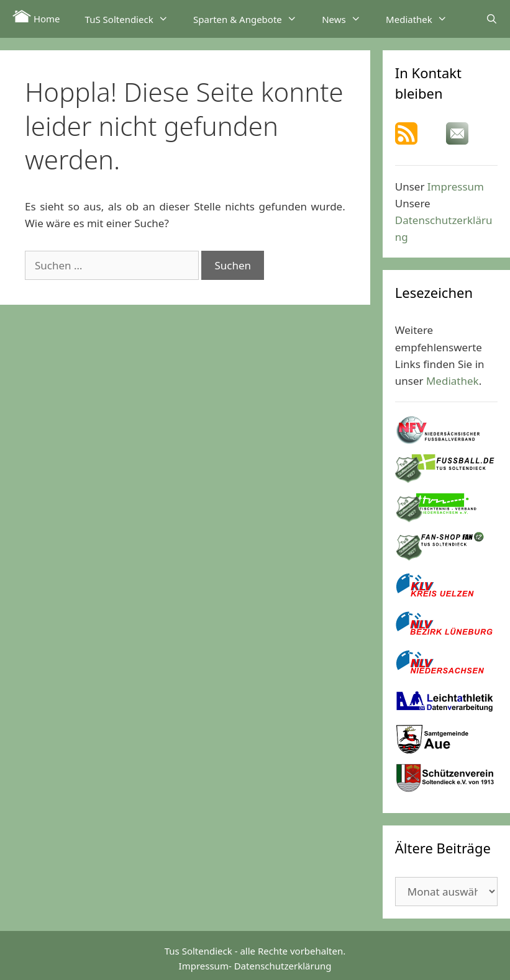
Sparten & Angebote (251, 19)
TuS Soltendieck (133, 19)
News (348, 19)
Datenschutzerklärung (283, 966)
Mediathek (423, 19)
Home (36, 17)
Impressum (456, 187)
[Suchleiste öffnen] (492, 19)
